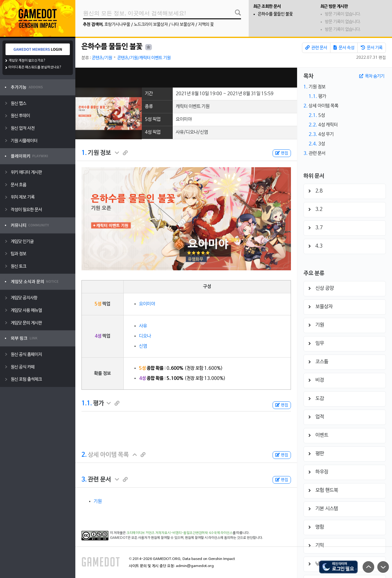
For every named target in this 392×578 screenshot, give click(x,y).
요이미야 (147, 304)
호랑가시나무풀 (117, 25)
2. (84, 455)
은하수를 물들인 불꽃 (275, 14)
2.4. (313, 144)
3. (84, 480)
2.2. (313, 125)
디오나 (145, 336)
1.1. (87, 403)
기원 (98, 501)
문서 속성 (344, 48)
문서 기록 (372, 48)
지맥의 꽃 (206, 25)
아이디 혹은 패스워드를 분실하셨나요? (35, 67)
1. (84, 153)
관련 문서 (316, 48)
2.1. (313, 115)
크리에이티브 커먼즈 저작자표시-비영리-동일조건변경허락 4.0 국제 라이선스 (180, 533)
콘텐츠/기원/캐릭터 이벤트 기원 (144, 58)
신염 (143, 346)
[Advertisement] (186, 78)
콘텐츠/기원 (102, 58)
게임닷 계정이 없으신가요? (27, 61)
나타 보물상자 (183, 25)
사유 (143, 326)
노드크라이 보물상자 (151, 25)
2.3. (313, 134)
